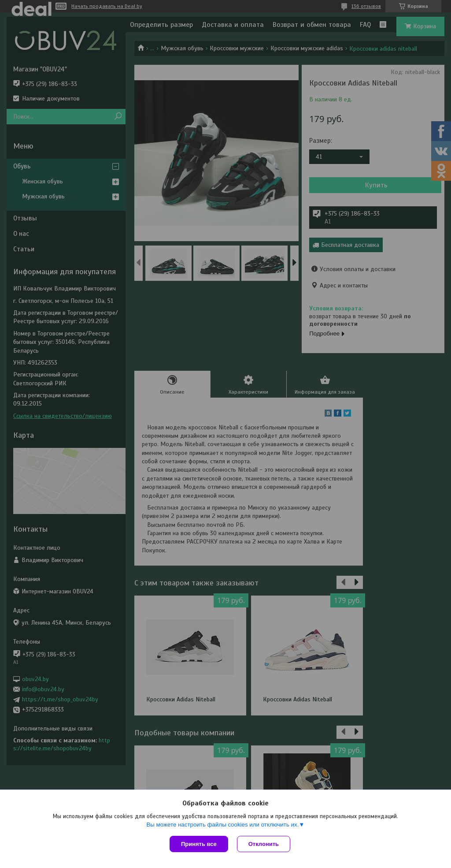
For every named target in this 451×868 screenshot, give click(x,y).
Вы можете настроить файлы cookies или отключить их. (222, 825)
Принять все (199, 844)
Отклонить (264, 844)
